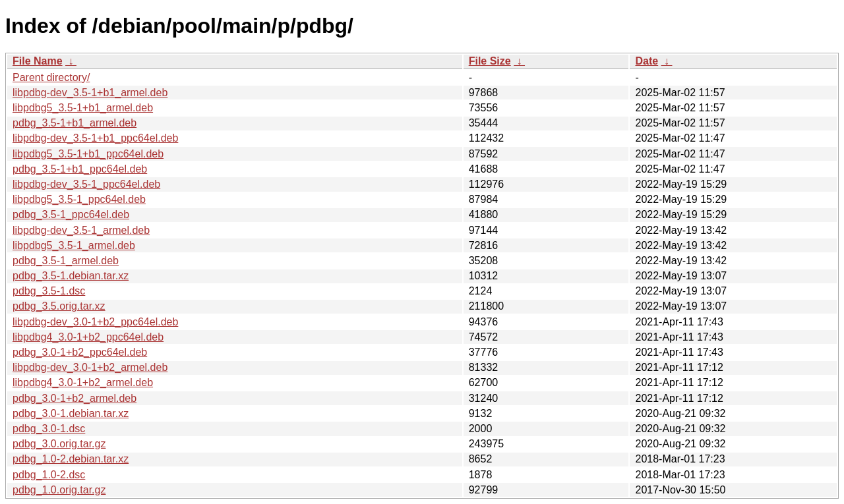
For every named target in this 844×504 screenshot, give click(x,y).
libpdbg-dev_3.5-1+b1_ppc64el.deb (95, 138)
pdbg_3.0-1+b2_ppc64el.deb (80, 352)
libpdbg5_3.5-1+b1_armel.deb (83, 108)
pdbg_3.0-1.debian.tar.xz (71, 413)
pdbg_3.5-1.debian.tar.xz (71, 276)
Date (647, 61)
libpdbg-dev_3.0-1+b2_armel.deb (90, 367)
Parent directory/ (51, 77)
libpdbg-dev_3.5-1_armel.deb (81, 230)
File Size (490, 61)
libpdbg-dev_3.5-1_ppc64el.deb (86, 184)
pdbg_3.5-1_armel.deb (66, 261)
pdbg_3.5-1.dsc (49, 291)
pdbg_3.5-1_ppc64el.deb (71, 214)
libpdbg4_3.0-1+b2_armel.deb (83, 382)
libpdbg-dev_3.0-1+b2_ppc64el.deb (95, 322)
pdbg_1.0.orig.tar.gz (59, 490)
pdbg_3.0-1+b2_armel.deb (75, 398)
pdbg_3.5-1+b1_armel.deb (75, 123)
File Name (38, 61)
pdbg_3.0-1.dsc (49, 429)
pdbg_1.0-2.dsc (49, 475)
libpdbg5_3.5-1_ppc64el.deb (79, 199)
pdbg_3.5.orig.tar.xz (59, 306)
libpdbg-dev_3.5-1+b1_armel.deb (90, 93)
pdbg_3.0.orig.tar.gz (59, 444)
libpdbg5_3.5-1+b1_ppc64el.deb (88, 154)
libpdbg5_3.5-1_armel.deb (74, 245)
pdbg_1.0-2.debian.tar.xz (71, 459)
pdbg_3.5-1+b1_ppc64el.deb (80, 169)
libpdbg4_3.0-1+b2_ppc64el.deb (88, 337)
